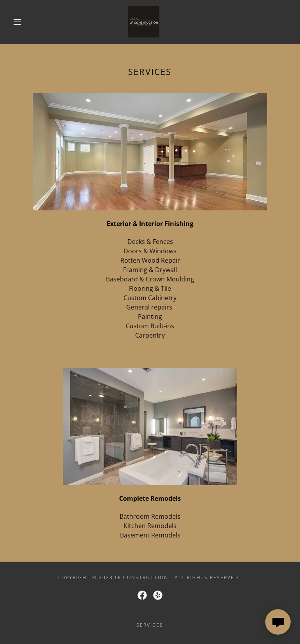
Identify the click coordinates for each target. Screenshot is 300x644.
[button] (17, 22)
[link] (144, 22)
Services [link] (150, 625)
